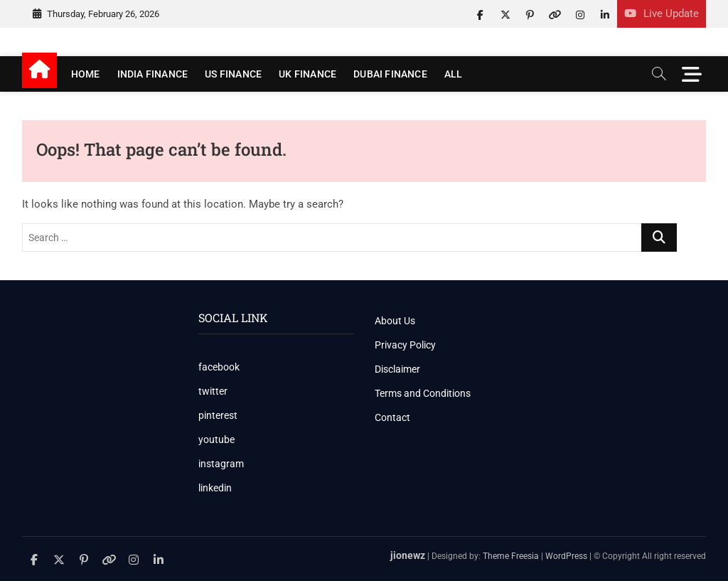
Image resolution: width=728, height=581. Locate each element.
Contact (392, 417)
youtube (216, 439)
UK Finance (307, 74)
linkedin (215, 488)
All (454, 74)
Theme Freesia (511, 556)
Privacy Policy (405, 345)
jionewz (408, 555)
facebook (219, 367)
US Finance (233, 74)
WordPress (566, 556)
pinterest (218, 415)
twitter (213, 391)
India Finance (153, 74)
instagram (221, 464)
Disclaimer (397, 369)
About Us (395, 321)
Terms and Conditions (423, 393)
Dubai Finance (390, 74)
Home (86, 74)
